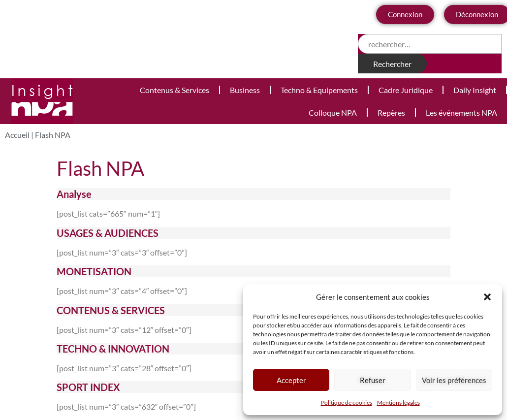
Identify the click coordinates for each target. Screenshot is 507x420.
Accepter (291, 380)
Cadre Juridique (406, 90)
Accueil (17, 135)
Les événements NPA (461, 113)
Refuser (373, 380)
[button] (487, 297)
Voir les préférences (454, 380)
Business (245, 90)
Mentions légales (398, 403)
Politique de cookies (347, 403)
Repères (391, 113)
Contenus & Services (174, 90)
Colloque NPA (333, 113)
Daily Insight (475, 90)
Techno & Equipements (319, 90)
